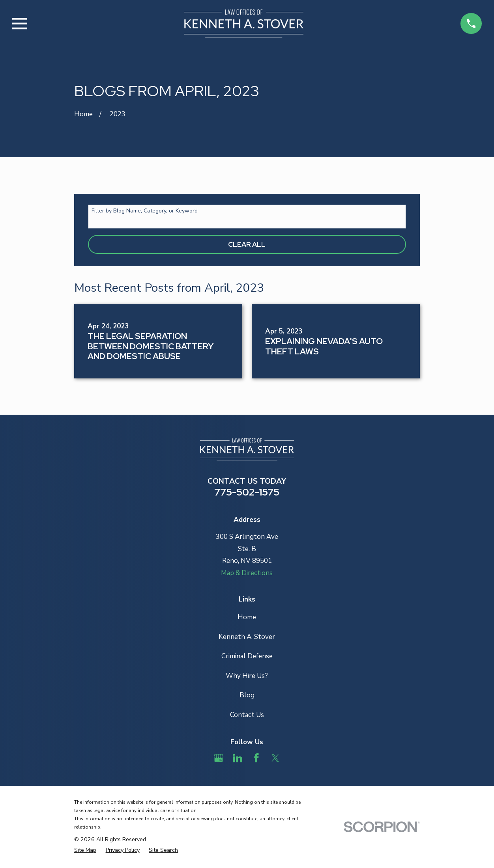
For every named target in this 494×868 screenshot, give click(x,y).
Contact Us (247, 715)
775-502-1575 (247, 492)
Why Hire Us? (247, 676)
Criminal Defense (247, 656)
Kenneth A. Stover (247, 637)
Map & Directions (247, 573)
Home (247, 617)
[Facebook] (256, 758)
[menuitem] (85, 850)
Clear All (247, 244)
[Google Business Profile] (219, 758)
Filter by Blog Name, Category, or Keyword (145, 211)
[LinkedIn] (238, 758)
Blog (247, 695)
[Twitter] (275, 758)
